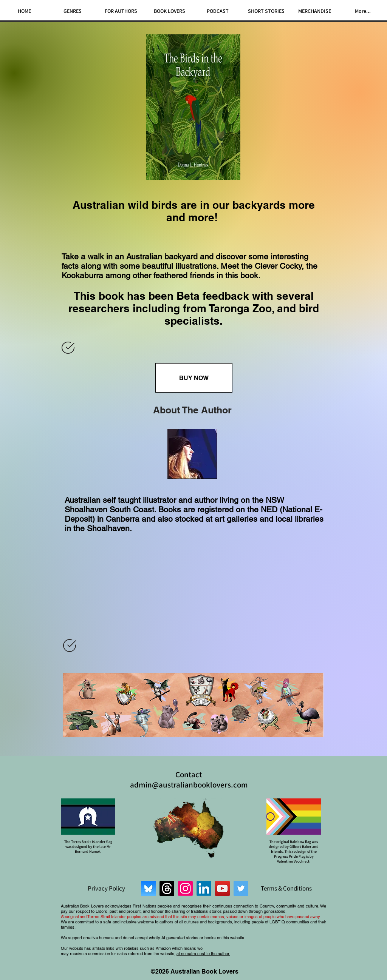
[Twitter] (241, 888)
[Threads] (167, 888)
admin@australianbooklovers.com (189, 785)
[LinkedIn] (204, 888)
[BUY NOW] (194, 378)
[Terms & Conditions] (286, 888)
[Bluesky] (148, 888)
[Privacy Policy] (106, 888)
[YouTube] (222, 888)
